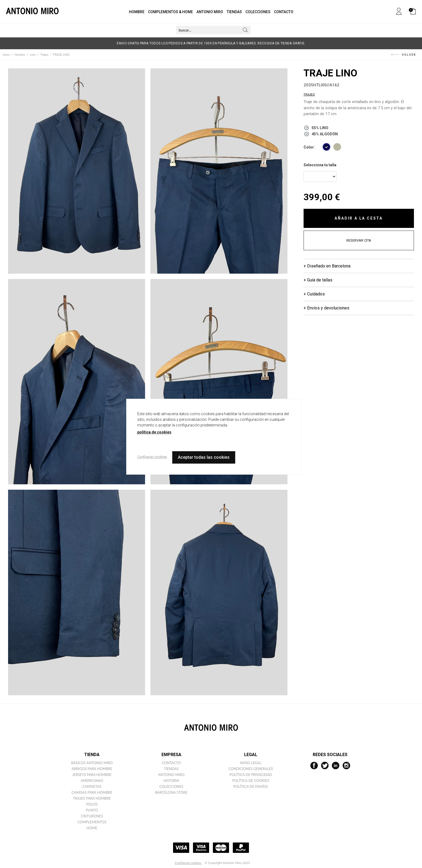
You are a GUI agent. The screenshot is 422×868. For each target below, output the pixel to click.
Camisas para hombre (92, 792)
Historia (171, 781)
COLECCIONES (258, 12)
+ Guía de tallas (318, 280)
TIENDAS (234, 12)
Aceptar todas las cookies (204, 457)
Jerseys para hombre (92, 775)
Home (92, 828)
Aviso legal (251, 763)
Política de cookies (251, 781)
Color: (309, 147)
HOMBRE (137, 12)
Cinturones (92, 816)
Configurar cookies (188, 863)
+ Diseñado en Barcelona (327, 266)
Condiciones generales (251, 769)
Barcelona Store (171, 792)
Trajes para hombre (92, 798)
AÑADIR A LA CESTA (359, 218)
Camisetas (92, 786)
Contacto (171, 763)
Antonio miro (171, 775)
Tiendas (171, 769)
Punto (92, 810)
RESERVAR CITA (359, 240)
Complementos (92, 822)
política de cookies (154, 432)
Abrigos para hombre (92, 769)
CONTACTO (284, 12)
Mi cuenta (399, 10)
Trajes (309, 94)
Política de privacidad (251, 775)
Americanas (92, 781)
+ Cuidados (314, 294)
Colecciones (171, 786)
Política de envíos (251, 786)
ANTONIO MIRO (210, 12)
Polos (92, 804)
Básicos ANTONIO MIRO (92, 763)
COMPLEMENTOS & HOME (170, 12)
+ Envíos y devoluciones (326, 308)
